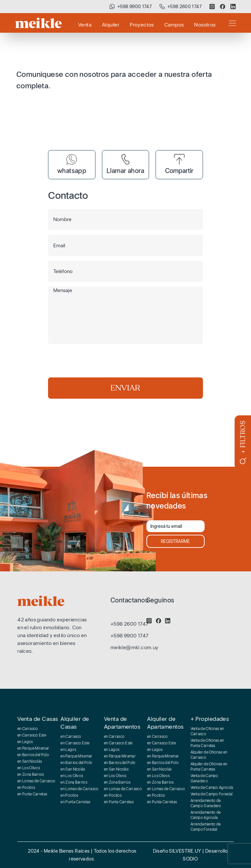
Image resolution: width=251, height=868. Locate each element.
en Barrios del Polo (33, 755)
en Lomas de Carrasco (36, 781)
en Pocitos (26, 788)
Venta (85, 25)
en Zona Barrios (31, 774)
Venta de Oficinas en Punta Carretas (207, 743)
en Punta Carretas (32, 794)
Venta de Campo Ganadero (204, 778)
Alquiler (111, 25)
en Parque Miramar (33, 748)
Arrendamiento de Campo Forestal (206, 827)
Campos (174, 25)
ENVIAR (125, 388)
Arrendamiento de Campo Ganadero (206, 803)
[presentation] (98, 362)
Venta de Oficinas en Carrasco (207, 731)
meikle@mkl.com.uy (134, 647)
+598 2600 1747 (184, 7)
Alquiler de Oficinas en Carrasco (209, 755)
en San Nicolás (30, 761)
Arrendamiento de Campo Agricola (206, 815)
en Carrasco (28, 729)
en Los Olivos (29, 768)
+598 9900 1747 (134, 7)
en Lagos (25, 742)
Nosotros (205, 25)
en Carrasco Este (32, 735)
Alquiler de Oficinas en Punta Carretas (209, 767)
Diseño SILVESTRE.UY (178, 851)
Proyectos (142, 25)
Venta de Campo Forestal (212, 794)
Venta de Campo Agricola (212, 788)
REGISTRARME (175, 541)
